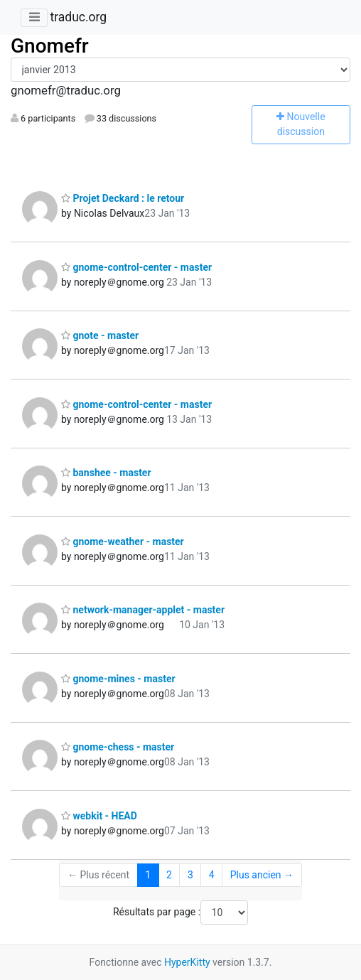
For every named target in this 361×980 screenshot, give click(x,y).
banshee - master (106, 473)
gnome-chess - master (118, 747)
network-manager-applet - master (143, 610)
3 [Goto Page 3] (190, 875)
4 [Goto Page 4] (212, 875)
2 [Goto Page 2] (169, 875)
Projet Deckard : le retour (123, 198)
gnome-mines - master (118, 679)
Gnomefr (50, 46)
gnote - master (100, 335)
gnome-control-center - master (136, 267)
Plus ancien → (262, 875)
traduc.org (78, 17)
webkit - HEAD (99, 816)
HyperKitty (187, 962)
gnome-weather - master (123, 542)
